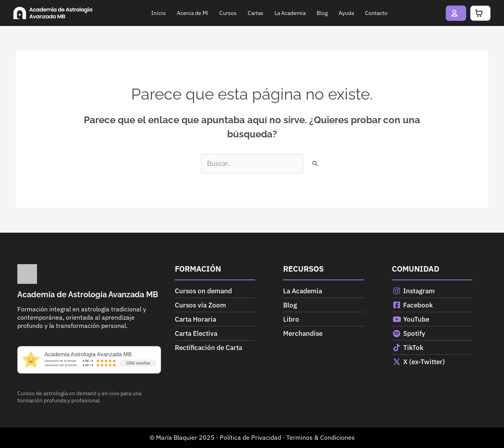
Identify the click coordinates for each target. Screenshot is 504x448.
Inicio (138, 13)
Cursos (207, 13)
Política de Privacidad (250, 437)
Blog (301, 13)
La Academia (269, 13)
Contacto (355, 13)
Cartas (235, 13)
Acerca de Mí (172, 13)
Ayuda (325, 13)
